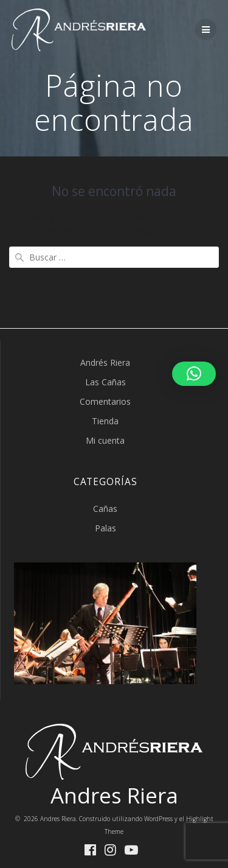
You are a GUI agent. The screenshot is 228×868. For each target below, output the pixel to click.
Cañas (105, 509)
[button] (194, 374)
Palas (105, 528)
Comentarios (105, 401)
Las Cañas (105, 382)
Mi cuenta (105, 440)
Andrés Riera (105, 362)
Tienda (105, 421)
